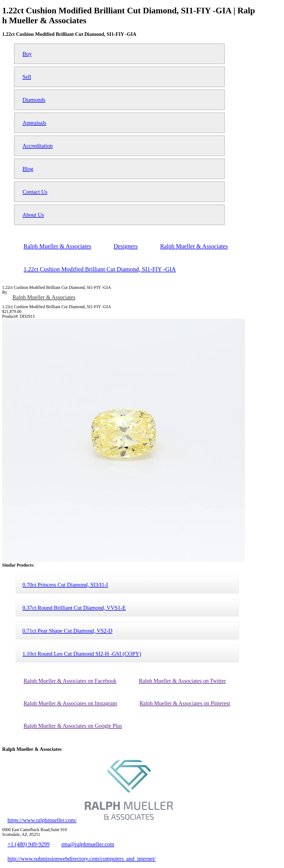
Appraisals (34, 123)
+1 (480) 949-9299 (28, 844)
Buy (27, 54)
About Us (33, 215)
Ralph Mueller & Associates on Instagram (70, 703)
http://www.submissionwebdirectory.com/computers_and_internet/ (82, 859)
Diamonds (34, 100)
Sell (27, 77)
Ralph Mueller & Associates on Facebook (70, 681)
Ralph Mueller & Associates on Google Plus (73, 726)
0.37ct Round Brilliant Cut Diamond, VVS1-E (74, 608)
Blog (28, 169)
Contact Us (35, 192)
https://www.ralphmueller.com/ (42, 820)
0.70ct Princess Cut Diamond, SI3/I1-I (65, 585)
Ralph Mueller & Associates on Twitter (182, 681)
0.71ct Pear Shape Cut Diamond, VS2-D (67, 631)
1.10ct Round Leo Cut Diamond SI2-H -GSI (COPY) (82, 654)
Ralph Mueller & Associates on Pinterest (185, 703)
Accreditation (38, 146)
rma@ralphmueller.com (88, 844)
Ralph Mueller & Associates (44, 297)
